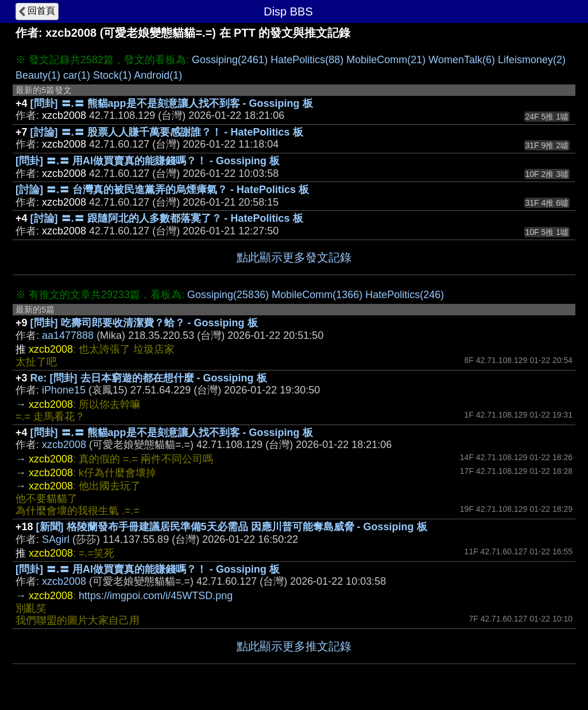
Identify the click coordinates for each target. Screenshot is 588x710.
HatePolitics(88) (307, 60)
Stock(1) (112, 75)
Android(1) (158, 75)
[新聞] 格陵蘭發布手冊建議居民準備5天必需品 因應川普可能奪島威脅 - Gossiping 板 (232, 527)
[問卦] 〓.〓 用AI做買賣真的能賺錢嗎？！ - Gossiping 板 (148, 161)
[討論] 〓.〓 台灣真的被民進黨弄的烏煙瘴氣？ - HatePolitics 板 (162, 190)
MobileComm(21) (386, 60)
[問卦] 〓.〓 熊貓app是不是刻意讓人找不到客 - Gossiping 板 (172, 103)
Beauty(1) (38, 75)
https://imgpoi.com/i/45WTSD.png (156, 596)
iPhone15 (64, 390)
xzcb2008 (64, 445)
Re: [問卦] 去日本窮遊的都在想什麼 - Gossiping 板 (149, 378)
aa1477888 (68, 335)
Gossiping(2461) (230, 60)
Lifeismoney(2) (532, 60)
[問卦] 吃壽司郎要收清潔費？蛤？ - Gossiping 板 (144, 323)
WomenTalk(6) (462, 60)
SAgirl (56, 539)
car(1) (77, 75)
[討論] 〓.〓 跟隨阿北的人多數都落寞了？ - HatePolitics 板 (167, 218)
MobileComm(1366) (317, 295)
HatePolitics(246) (405, 295)
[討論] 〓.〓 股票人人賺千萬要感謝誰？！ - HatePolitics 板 (167, 132)
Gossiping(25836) (228, 295)
